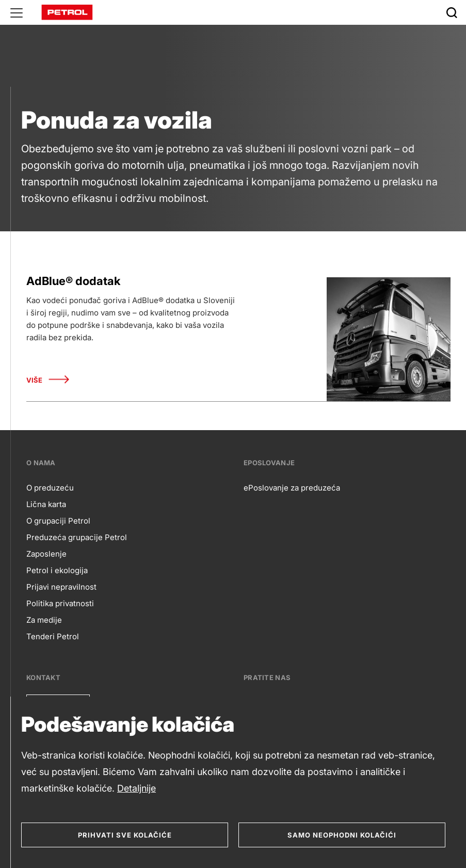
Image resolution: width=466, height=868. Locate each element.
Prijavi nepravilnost (61, 587)
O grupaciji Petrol (58, 521)
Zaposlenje (46, 554)
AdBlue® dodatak (73, 281)
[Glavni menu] (17, 12)
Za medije (44, 620)
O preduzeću (50, 488)
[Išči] (452, 12)
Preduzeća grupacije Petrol (77, 537)
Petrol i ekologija (57, 570)
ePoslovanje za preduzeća (292, 488)
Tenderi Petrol (53, 636)
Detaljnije (136, 788)
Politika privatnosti (60, 603)
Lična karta (46, 504)
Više (48, 380)
